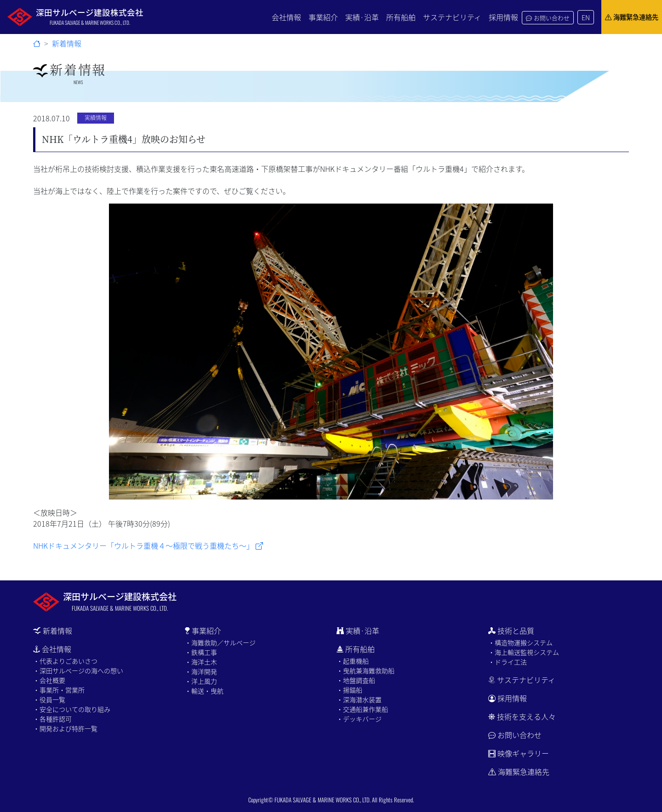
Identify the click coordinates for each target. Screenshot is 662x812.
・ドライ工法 (508, 662)
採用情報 (503, 17)
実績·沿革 (362, 17)
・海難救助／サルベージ (220, 642)
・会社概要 (49, 680)
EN (586, 17)
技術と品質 (511, 630)
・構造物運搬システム (520, 642)
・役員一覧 (49, 699)
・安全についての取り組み (72, 709)
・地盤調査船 (356, 680)
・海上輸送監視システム (524, 652)
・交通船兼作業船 (362, 709)
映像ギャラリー (523, 753)
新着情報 (67, 43)
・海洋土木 (201, 662)
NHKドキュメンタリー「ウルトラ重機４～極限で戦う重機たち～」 (148, 545)
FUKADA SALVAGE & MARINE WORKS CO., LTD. (322, 800)
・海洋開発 (201, 671)
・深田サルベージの (78, 670)
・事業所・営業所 (59, 690)
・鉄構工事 (201, 652)
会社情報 (286, 17)
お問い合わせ (548, 18)
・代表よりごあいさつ (65, 661)
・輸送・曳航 (204, 691)
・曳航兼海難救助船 (365, 670)
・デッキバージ (359, 719)
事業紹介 (323, 17)
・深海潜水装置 (359, 699)
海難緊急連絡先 (632, 17)
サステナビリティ (452, 17)
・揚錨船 (349, 690)
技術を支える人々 (522, 716)
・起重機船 (353, 661)
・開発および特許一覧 (65, 728)
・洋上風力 (201, 681)
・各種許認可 (52, 719)
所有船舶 (401, 17)
